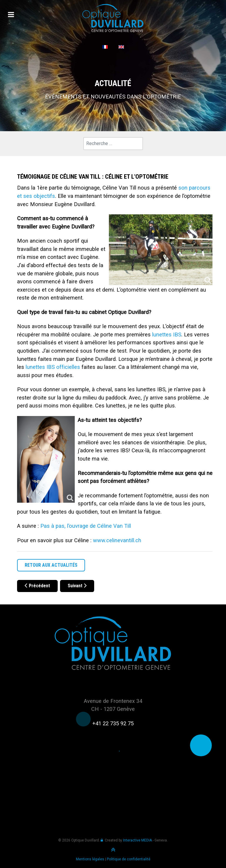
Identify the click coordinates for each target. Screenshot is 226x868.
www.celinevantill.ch (117, 540)
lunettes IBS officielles (53, 367)
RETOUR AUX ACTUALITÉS (51, 565)
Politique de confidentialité (129, 859)
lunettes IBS (167, 334)
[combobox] (113, 144)
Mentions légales (90, 859)
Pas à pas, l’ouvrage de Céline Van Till (86, 526)
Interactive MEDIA (137, 840)
